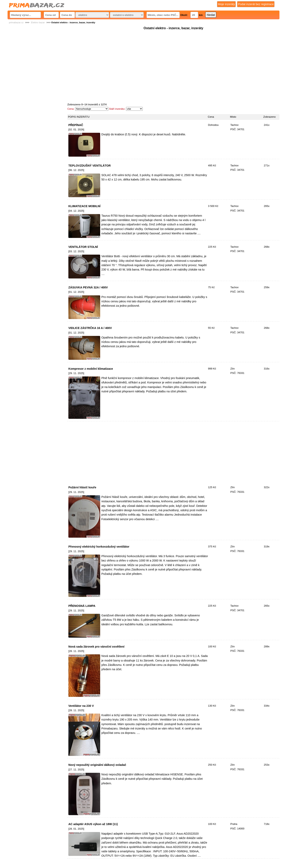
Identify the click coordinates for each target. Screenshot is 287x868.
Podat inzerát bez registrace (256, 4)
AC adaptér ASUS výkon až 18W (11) (93, 824)
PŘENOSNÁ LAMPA (82, 606)
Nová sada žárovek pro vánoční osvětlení (96, 647)
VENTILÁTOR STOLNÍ (83, 247)
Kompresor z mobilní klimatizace (91, 369)
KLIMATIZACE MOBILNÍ (84, 206)
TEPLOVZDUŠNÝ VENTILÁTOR (90, 166)
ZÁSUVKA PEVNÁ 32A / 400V (88, 287)
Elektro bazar (38, 22)
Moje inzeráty (226, 4)
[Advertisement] (173, 59)
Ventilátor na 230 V (81, 706)
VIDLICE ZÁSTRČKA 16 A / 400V (90, 328)
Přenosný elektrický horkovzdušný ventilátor (99, 547)
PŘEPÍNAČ (76, 125)
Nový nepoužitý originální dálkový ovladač (97, 765)
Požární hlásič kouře (82, 487)
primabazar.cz (16, 22)
